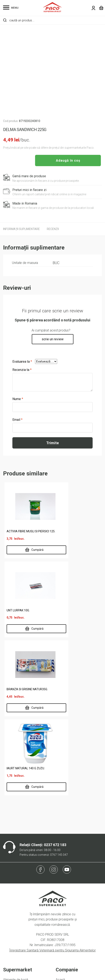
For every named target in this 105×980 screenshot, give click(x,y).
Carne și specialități (17, 852)
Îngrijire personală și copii (21, 859)
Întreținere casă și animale (22, 865)
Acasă (60, 832)
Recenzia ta (22, 370)
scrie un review (53, 339)
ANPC (7, 923)
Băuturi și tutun (14, 839)
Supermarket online (70, 839)
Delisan (61, 859)
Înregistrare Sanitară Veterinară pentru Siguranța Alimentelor (52, 803)
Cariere (61, 865)
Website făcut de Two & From (54, 974)
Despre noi (63, 845)
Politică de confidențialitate (23, 904)
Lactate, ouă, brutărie (18, 872)
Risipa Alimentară (68, 878)
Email (17, 420)
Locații (61, 852)
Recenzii (53, 229)
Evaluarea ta (22, 362)
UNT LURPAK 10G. (68, 533)
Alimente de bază (16, 832)
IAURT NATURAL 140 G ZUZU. (76, 617)
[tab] (21, 229)
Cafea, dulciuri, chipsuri (19, 845)
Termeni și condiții (16, 910)
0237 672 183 (55, 697)
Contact (61, 872)
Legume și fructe (15, 878)
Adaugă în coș (68, 160)
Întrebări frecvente (16, 917)
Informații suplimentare (21, 229)
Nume (18, 399)
